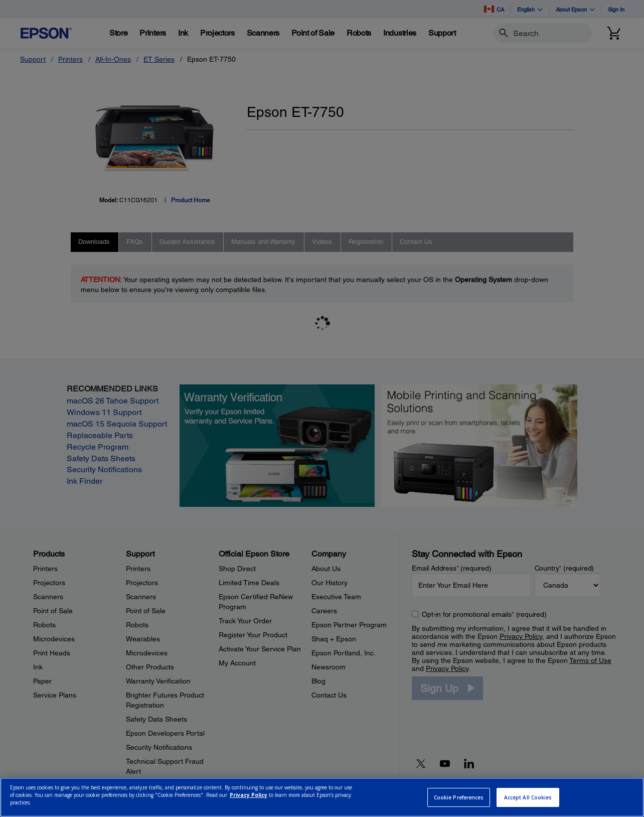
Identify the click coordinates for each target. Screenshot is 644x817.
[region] (322, 797)
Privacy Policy (249, 795)
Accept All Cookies (528, 797)
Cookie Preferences (459, 797)
